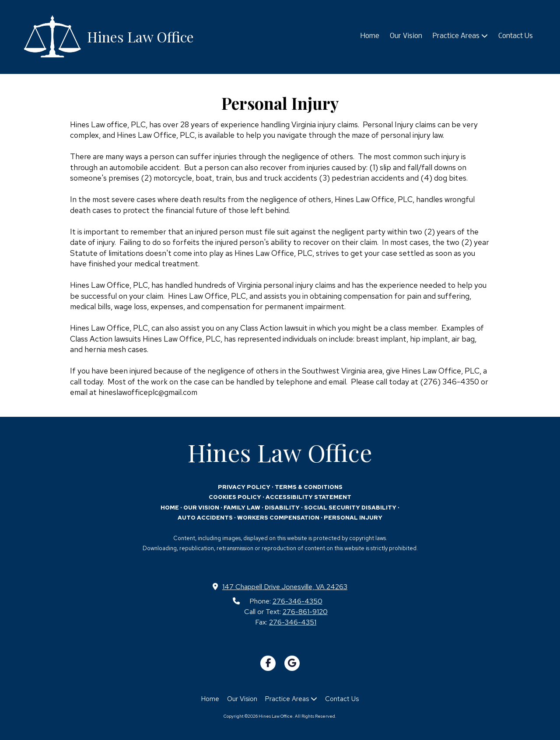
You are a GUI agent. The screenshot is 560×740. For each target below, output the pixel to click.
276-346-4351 (293, 622)
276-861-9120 (305, 611)
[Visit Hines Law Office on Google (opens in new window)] (292, 663)
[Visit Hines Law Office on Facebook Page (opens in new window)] (268, 663)
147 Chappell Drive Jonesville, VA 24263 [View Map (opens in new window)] (285, 586)
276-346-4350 (297, 601)
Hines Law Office (140, 37)
